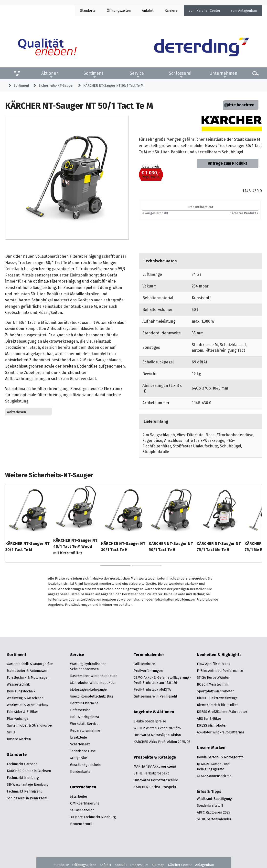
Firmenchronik (81, 824)
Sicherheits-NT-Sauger (56, 85)
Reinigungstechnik (21, 691)
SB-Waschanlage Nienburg (28, 784)
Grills (11, 732)
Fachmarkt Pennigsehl (24, 791)
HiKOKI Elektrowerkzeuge (217, 698)
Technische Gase (83, 751)
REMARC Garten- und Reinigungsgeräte (213, 767)
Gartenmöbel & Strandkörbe (29, 725)
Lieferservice (80, 710)
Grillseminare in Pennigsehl (155, 696)
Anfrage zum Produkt (228, 163)
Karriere (171, 11)
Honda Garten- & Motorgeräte (220, 757)
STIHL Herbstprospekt (151, 773)
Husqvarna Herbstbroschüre (156, 780)
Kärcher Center (208, 11)
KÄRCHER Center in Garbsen (29, 771)
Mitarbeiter (79, 796)
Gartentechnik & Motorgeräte (30, 664)
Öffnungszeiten (84, 865)
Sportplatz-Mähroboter (215, 691)
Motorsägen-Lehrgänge (88, 689)
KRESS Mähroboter (212, 725)
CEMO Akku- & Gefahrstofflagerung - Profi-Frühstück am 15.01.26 (162, 680)
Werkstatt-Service (84, 724)
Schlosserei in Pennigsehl (27, 798)
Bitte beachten (241, 105)
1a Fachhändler (82, 810)
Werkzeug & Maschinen (25, 698)
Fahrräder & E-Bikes (23, 712)
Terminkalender (149, 655)
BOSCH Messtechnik (213, 684)
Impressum (139, 865)
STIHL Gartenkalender (214, 819)
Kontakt (121, 865)
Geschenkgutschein (85, 765)
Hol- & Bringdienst (85, 717)
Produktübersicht (200, 207)
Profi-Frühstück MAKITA (152, 689)
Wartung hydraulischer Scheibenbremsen (88, 666)
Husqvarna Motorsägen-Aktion (157, 735)
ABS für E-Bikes (209, 719)
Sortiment (93, 73)
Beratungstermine (84, 703)
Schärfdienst (80, 744)
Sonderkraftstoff (210, 805)
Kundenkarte (80, 772)
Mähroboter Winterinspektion (93, 683)
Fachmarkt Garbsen (22, 764)
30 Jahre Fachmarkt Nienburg (93, 817)
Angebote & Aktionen (154, 712)
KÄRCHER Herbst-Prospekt (155, 787)
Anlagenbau (247, 11)
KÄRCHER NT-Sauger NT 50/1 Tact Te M (113, 85)
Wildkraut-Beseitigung (214, 799)
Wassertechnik (18, 684)
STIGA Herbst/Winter (213, 677)
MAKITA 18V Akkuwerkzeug (155, 766)
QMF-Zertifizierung (85, 803)
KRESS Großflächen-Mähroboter (222, 712)
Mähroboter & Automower (27, 671)
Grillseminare (144, 664)
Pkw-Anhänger (18, 719)
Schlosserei (180, 73)
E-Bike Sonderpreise (150, 721)
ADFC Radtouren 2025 (214, 812)
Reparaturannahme (85, 730)
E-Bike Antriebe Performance (220, 671)
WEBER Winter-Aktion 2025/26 (157, 728)
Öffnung (113, 11)
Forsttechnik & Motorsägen (28, 677)
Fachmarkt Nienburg (23, 778)
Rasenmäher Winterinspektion (94, 676)
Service (137, 73)
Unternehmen (223, 73)
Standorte (88, 11)
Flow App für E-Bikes (214, 664)
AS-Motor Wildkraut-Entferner (221, 732)
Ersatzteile (79, 737)
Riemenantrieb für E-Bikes (218, 705)
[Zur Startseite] (202, 47)
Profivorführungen (148, 671)
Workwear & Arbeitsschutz (28, 705)
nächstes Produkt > (244, 213)
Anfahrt (148, 11)
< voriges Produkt (155, 213)
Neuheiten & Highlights (219, 655)
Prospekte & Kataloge (155, 757)
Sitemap (158, 865)
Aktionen (50, 73)
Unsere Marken (19, 739)
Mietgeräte (79, 758)
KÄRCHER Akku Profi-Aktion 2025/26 (162, 742)
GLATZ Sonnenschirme (214, 776)
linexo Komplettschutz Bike (92, 696)
